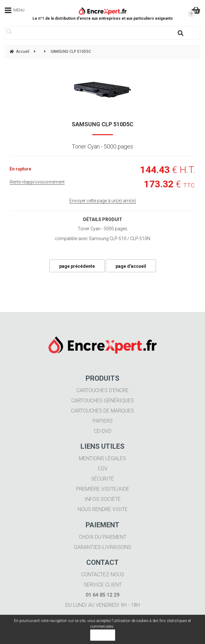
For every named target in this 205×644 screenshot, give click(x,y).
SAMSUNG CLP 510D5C (102, 124)
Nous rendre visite (103, 509)
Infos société (103, 499)
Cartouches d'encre (102, 390)
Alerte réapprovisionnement (37, 182)
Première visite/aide (103, 489)
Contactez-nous (103, 575)
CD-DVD (103, 431)
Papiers (103, 421)
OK (103, 635)
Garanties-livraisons (102, 547)
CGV (103, 469)
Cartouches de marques (102, 411)
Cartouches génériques (103, 401)
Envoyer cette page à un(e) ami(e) (103, 201)
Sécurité (102, 479)
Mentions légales (102, 458)
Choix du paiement (103, 537)
